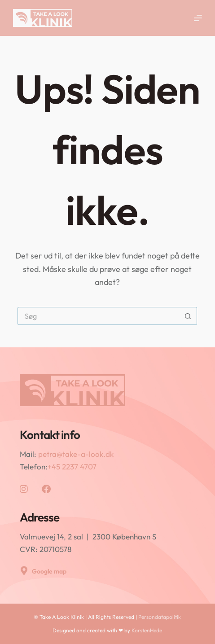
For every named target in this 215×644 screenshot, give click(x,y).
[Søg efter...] (98, 316)
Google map (49, 571)
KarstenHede (147, 630)
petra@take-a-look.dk (76, 454)
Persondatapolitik (160, 617)
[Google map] (24, 571)
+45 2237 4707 (72, 467)
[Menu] (198, 18)
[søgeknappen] (188, 316)
